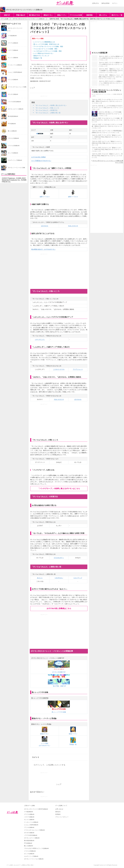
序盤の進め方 (21, 15)
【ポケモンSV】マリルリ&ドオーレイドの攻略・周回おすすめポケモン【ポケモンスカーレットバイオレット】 (107, 120)
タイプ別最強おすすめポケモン (41, 161)
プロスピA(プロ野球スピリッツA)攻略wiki (36, 848)
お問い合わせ (59, 809)
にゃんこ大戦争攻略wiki (31, 825)
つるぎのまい (59, 578)
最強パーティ (62, 15)
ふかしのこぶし (40, 339)
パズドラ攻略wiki (29, 817)
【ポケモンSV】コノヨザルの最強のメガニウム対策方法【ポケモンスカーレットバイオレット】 (111, 58)
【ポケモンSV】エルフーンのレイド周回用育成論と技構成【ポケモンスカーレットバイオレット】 (107, 132)
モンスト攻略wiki (29, 820)
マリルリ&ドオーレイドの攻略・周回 (45, 49)
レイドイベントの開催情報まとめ (44, 42)
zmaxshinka (39, 78)
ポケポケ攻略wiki (29, 833)
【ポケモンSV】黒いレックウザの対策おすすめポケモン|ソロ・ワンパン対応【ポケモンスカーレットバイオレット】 (107, 108)
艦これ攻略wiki (29, 846)
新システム (103, 15)
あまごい (40, 578)
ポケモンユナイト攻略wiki (32, 838)
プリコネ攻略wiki (29, 827)
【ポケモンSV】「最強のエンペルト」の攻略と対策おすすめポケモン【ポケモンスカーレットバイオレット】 (111, 77)
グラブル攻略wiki (29, 814)
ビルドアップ (78, 578)
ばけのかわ (45, 226)
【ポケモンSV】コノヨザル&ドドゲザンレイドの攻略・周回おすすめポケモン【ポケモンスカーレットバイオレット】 (107, 126)
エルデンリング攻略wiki (31, 856)
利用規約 (58, 814)
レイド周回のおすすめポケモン (43, 53)
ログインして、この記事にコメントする (49, 765)
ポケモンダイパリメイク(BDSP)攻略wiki (36, 809)
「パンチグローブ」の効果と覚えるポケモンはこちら (59, 488)
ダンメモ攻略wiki (29, 854)
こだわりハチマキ (59, 369)
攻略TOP (7, 15)
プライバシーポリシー (62, 817)
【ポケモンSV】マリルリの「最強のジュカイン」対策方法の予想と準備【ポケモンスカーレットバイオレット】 (107, 156)
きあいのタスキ (73, 226)
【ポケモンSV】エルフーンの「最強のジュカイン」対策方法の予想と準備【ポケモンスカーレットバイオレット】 (107, 143)
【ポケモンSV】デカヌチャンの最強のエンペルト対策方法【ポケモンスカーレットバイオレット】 (111, 83)
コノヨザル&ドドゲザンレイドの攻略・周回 (48, 51)
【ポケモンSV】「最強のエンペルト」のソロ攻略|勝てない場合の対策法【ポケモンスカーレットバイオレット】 (111, 71)
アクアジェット (78, 369)
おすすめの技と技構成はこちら (59, 608)
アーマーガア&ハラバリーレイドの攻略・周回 (48, 47)
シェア (32, 88)
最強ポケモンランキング (41, 56)
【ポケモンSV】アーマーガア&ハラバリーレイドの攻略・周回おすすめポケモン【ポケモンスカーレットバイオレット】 (107, 101)
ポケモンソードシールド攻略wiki (34, 859)
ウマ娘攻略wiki (29, 812)
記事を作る (95, 3)
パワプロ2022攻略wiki (31, 835)
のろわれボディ (59, 558)
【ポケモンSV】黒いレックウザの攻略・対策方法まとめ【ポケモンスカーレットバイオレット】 (111, 114)
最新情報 (89, 15)
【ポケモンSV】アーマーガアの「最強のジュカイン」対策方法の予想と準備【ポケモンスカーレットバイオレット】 (107, 137)
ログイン (115, 3)
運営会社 (58, 812)
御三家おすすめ (34, 15)
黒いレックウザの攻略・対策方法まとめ (46, 44)
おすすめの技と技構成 (38, 157)
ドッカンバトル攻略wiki (31, 822)
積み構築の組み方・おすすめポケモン (43, 249)
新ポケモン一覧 (117, 15)
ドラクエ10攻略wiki (30, 851)
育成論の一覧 (38, 58)
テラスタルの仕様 (76, 15)
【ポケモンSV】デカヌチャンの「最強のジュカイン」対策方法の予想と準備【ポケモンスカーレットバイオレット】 (107, 149)
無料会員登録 (105, 3)
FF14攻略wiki (28, 843)
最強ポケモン (48, 15)
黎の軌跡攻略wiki (29, 841)
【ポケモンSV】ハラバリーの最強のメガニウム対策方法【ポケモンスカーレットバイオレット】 (111, 64)
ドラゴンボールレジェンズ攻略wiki (34, 830)
